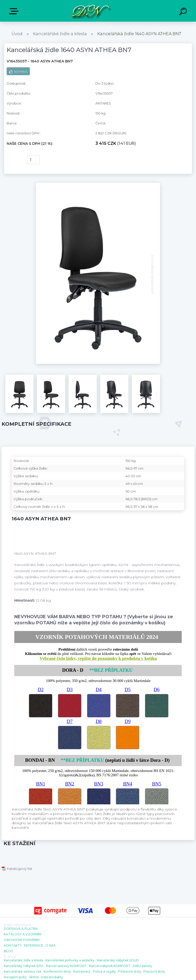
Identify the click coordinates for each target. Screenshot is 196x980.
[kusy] (33, 160)
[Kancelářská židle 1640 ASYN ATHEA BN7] (98, 185)
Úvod (17, 34)
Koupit (14, 160)
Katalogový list (17, 869)
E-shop (15, 11)
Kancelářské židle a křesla (60, 34)
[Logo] (90, 11)
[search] (184, 12)
